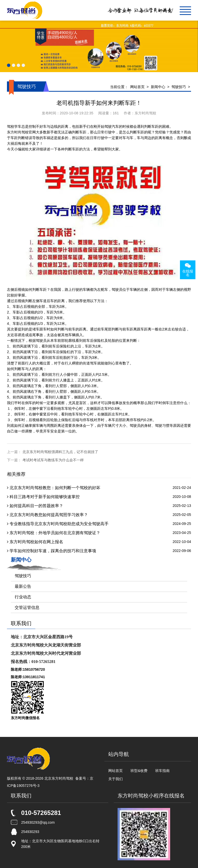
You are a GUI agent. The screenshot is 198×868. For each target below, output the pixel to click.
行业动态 (23, 597)
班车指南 (162, 771)
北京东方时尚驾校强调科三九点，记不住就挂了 (60, 452)
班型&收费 (139, 771)
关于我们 (115, 779)
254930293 (30, 832)
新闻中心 (158, 87)
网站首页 (137, 87)
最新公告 (23, 586)
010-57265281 (41, 813)
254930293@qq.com (38, 822)
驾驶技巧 (179, 87)
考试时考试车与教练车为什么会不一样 (53, 460)
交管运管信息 (27, 607)
